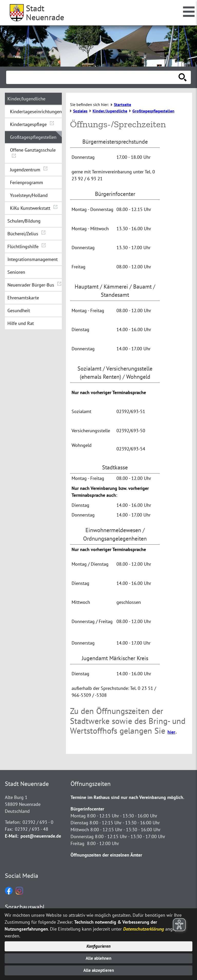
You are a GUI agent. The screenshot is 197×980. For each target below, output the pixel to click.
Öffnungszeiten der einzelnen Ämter (106, 855)
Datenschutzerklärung (144, 926)
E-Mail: (12, 836)
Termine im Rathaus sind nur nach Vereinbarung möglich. (127, 797)
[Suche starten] (183, 77)
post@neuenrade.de (41, 836)
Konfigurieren (99, 944)
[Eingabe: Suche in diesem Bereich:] (93, 77)
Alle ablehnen (99, 957)
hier (171, 732)
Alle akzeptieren (99, 970)
